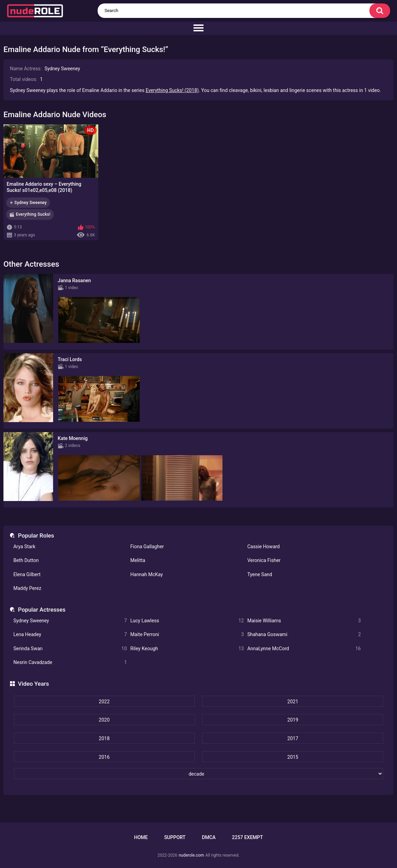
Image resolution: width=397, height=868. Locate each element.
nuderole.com (191, 855)
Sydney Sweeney (70, 621)
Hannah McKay (147, 574)
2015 (293, 757)
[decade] (199, 774)
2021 (293, 702)
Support (175, 837)
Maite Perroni (187, 635)
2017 (293, 738)
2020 (104, 720)
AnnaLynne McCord (304, 649)
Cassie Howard (264, 547)
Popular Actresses (42, 610)
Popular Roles (36, 535)
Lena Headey (70, 635)
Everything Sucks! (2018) (172, 90)
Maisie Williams (304, 621)
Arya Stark (24, 547)
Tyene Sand (260, 574)
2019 (293, 720)
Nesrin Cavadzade (70, 662)
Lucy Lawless (187, 621)
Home (141, 837)
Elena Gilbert (27, 574)
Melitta (138, 560)
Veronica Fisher (264, 560)
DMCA (209, 837)
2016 (104, 757)
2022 (104, 702)
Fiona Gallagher (147, 547)
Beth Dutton (26, 560)
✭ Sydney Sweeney (28, 203)
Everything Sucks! (33, 214)
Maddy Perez (27, 588)
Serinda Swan (70, 649)
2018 (104, 738)
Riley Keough (187, 649)
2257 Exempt (248, 837)
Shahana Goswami (304, 635)
